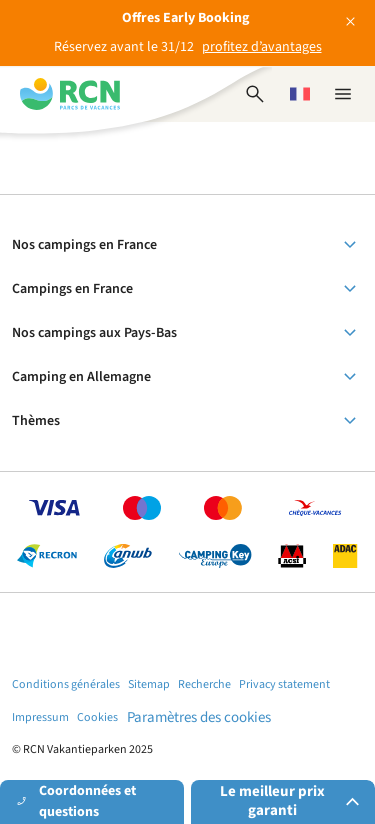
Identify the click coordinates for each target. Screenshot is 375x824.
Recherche (204, 684)
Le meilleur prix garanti (293, 801)
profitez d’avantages (262, 47)
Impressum (40, 717)
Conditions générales (66, 684)
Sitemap (149, 684)
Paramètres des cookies (199, 717)
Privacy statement (284, 684)
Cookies (97, 717)
